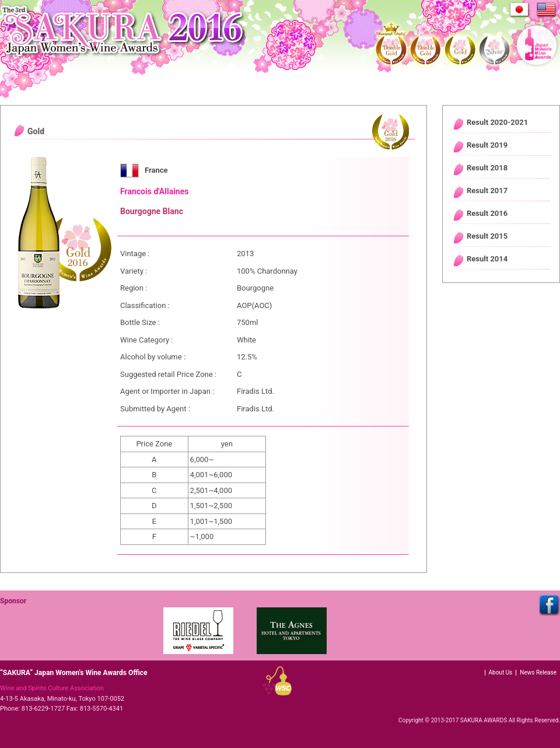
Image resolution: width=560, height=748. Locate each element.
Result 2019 (487, 145)
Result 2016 (487, 213)
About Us (501, 672)
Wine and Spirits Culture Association (52, 688)
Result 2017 (487, 191)
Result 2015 (487, 236)
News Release (538, 672)
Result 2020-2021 (497, 122)
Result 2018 (487, 168)
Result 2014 (487, 259)
